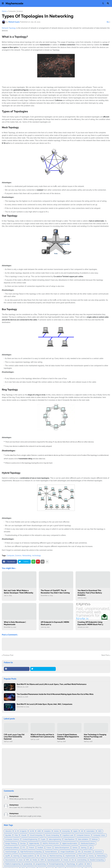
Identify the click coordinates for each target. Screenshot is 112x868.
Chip (16, 835)
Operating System (54, 860)
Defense (95, 839)
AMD (39, 831)
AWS (100, 831)
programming (41, 864)
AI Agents (23, 831)
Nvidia (35, 860)
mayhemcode (70, 856)
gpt (91, 848)
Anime (56, 831)
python (81, 864)
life (38, 856)
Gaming (84, 848)
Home (4, 11)
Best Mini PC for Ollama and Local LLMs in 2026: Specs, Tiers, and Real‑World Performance (52, 684)
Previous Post (8, 655)
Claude (24, 835)
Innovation (88, 852)
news (21, 860)
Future (49, 848)
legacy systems (28, 856)
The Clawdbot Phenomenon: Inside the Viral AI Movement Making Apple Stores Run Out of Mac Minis (55, 694)
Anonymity (66, 831)
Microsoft (82, 856)
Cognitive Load (68, 835)
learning (16, 856)
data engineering (55, 839)
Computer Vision (99, 835)
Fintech (32, 848)
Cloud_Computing (52, 835)
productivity (28, 864)
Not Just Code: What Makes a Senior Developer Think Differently (19, 592)
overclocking (82, 860)
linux (44, 856)
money (91, 856)
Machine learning (56, 856)
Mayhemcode (14, 3)
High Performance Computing (31, 852)
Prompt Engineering (56, 864)
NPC (28, 860)
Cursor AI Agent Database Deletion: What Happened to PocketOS (68, 737)
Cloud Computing (36, 835)
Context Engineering (30, 839)
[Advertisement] (56, 767)
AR (82, 831)
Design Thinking (11, 843)
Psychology (71, 864)
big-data (8, 835)
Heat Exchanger (11, 852)
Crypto (43, 839)
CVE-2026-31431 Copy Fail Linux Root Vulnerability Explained (14, 737)
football (40, 848)
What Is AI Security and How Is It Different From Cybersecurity (42, 736)
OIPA (42, 860)
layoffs (8, 856)
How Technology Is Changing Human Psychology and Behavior (95, 737)
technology (37, 556)
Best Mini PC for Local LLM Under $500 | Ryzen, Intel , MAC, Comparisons (45, 704)
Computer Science (83, 835)
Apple (75, 831)
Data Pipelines (69, 839)
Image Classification (67, 852)
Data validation (83, 839)
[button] (3, 3)
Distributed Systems (88, 843)
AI (16, 831)
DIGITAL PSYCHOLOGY (51, 843)
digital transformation (70, 843)
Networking (27, 556)
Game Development (62, 848)
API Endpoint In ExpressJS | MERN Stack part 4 (55, 623)
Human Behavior (51, 852)
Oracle (66, 860)
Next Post (105, 655)
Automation (91, 831)
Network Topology (9, 28)
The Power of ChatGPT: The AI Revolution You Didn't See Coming (55, 592)
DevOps (23, 843)
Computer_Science (15, 11)
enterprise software (12, 848)
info (79, 852)
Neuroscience (10, 860)
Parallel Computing (97, 860)
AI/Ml (32, 831)
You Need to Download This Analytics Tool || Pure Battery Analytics (90, 593)
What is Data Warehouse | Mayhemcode (15, 623)
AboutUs (8, 831)
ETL (24, 848)
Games (75, 848)
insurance (98, 852)
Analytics (47, 831)
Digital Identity (34, 843)
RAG (88, 864)
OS (73, 860)
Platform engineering (13, 864)
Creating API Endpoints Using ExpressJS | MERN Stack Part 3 (90, 623)
